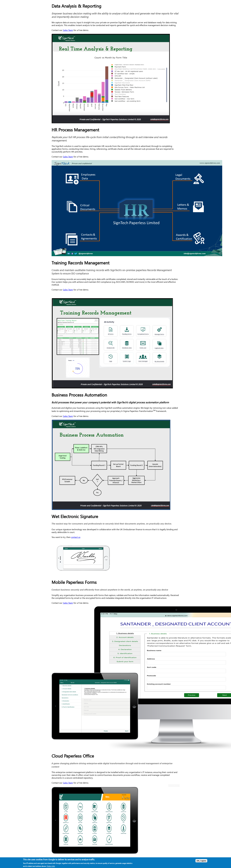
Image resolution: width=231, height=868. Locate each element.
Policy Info (51, 867)
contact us (76, 537)
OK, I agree (201, 862)
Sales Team (68, 30)
